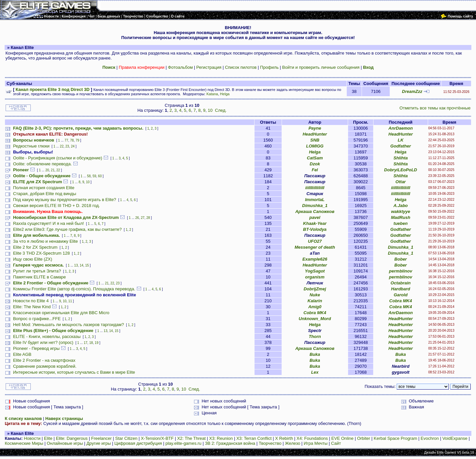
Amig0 (315, 307)
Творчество (270, 443)
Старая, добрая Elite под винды (44, 194)
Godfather (401, 146)
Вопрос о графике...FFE (37, 319)
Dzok (315, 164)
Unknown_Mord (315, 319)
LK (400, 140)
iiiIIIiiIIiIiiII (315, 188)
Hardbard (401, 289)
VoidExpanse (455, 438)
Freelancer (101, 438)
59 (94, 176)
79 (78, 140)
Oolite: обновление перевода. (42, 164)
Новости (32, 438)
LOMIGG (315, 146)
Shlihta (400, 158)
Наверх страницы (64, 418)
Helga (225, 94)
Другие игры (99, 443)
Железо (293, 443)
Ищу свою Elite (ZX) (32, 259)
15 (87, 265)
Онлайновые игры (65, 443)
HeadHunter (315, 134)
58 (89, 176)
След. (221, 110)
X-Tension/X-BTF (157, 438)
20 (47, 170)
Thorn (315, 336)
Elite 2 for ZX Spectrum (35, 247)
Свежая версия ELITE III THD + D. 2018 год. (56, 206)
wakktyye (401, 211)
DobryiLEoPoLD (401, 170)
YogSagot (315, 271)
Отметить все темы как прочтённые (435, 108)
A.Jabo (400, 206)
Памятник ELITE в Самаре (39, 277)
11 (70, 301)
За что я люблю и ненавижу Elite (45, 241)
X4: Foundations (312, 438)
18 (91, 343)
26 (137, 218)
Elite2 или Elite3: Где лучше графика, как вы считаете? (67, 229)
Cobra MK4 (401, 301)
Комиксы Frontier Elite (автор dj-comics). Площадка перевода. (74, 289)
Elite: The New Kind (32, 307)
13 (76, 265)
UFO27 (315, 241)
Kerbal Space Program (395, 438)
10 (210, 110)
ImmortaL (315, 200)
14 (81, 265)
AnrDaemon (401, 128)
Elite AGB (22, 354)
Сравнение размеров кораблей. (45, 366)
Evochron (430, 438)
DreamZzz (412, 91)
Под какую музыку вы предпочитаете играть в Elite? (64, 200)
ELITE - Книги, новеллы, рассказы (47, 336)
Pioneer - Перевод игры (36, 348)
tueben (401, 223)
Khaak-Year (315, 223)
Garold (401, 295)
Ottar (400, 182)
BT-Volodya (315, 229)
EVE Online (342, 438)
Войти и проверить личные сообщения (321, 67)
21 (53, 170)
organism (315, 277)
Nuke (315, 295)
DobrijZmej (315, 289)
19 (97, 343)
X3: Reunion (221, 438)
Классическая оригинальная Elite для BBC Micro (61, 313)
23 (67, 146)
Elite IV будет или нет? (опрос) (43, 342)
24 (73, 146)
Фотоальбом (180, 67)
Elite (48, 438)
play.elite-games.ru (183, 443)
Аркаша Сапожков (315, 211)
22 (62, 146)
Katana (212, 94)
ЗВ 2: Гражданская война (230, 443)
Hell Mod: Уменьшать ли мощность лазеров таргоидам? (68, 325)
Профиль (269, 67)
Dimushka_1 (315, 206)
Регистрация (209, 67)
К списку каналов (23, 418)
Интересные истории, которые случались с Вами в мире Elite (74, 372)
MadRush (401, 217)
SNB (315, 140)
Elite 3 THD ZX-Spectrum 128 (41, 253)
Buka (315, 354)
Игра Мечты (316, 443)
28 (148, 218)
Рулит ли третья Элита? (37, 271)
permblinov (401, 271)
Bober (401, 259)
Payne (315, 128)
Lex (315, 372)
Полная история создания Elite (43, 188)
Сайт (336, 443)
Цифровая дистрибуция (138, 443)
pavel (315, 217)
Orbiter (364, 438)
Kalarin (315, 301)
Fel (315, 170)
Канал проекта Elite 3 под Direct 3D (52, 89)
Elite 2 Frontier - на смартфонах (44, 360)
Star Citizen (126, 438)
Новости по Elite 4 (31, 301)
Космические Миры (24, 443)
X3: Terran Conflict (254, 438)
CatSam (315, 158)
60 (100, 176)
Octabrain (401, 283)
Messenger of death (315, 247)
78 (72, 140)
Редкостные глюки (31, 146)
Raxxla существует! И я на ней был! (48, 223)
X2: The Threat (191, 438)
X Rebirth (284, 438)
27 (143, 218)
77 (66, 140)
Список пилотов (241, 67)
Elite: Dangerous (72, 438)
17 (85, 343)
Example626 (315, 259)
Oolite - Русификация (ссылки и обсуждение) (58, 158)
